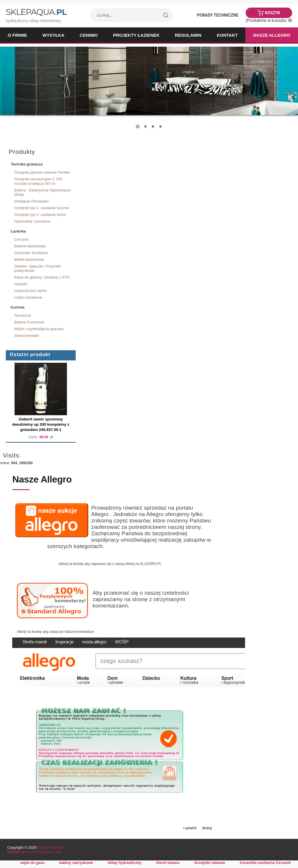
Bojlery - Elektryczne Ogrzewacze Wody (42, 192)
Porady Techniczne (218, 15)
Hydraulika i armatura (32, 221)
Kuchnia (18, 307)
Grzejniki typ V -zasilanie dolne (40, 215)
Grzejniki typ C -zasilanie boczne (42, 208)
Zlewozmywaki (26, 336)
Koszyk (273, 13)
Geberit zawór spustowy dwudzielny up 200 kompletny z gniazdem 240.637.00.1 (41, 424)
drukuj (207, 828)
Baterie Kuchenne (29, 322)
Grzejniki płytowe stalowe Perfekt (42, 172)
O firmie (17, 35)
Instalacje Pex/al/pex (32, 201)
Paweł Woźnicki (51, 847)
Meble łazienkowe (29, 259)
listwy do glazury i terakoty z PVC (42, 277)
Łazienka (18, 231)
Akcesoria (23, 315)
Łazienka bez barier (31, 291)
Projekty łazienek (136, 35)
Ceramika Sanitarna (31, 253)
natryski (21, 284)
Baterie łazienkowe (30, 246)
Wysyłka (53, 35)
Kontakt (227, 35)
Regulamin (188, 35)
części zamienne (28, 297)
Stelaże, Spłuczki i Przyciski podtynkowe (38, 268)
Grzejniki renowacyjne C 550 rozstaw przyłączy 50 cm (38, 181)
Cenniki (89, 35)
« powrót (190, 828)
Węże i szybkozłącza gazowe (39, 329)
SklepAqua (36, 12)
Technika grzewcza (27, 164)
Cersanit (21, 239)
